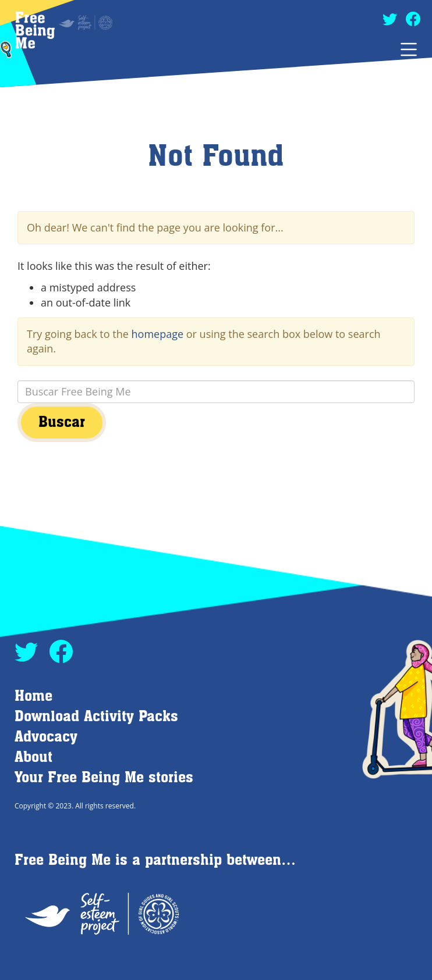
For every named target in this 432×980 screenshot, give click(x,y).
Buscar (62, 423)
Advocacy (46, 737)
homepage (158, 334)
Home (33, 696)
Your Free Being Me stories (104, 778)
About (33, 758)
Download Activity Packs (96, 717)
